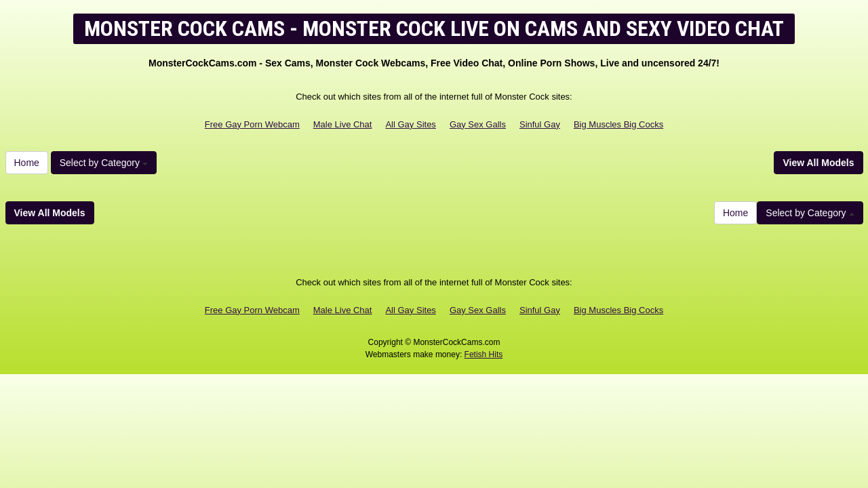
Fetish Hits (484, 354)
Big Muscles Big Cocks (618, 124)
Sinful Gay (540, 124)
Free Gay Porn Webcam (252, 124)
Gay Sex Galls (478, 124)
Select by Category (104, 163)
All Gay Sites (410, 124)
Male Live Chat (343, 124)
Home (27, 163)
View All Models (818, 163)
